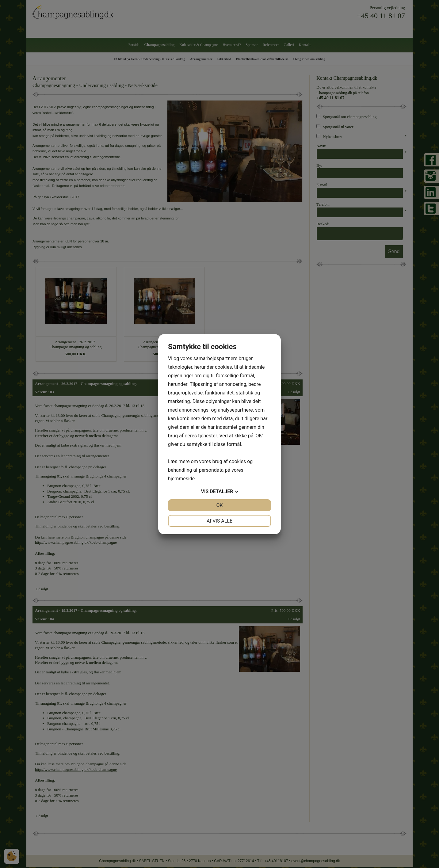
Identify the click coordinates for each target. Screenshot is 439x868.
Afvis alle (219, 521)
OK (219, 505)
